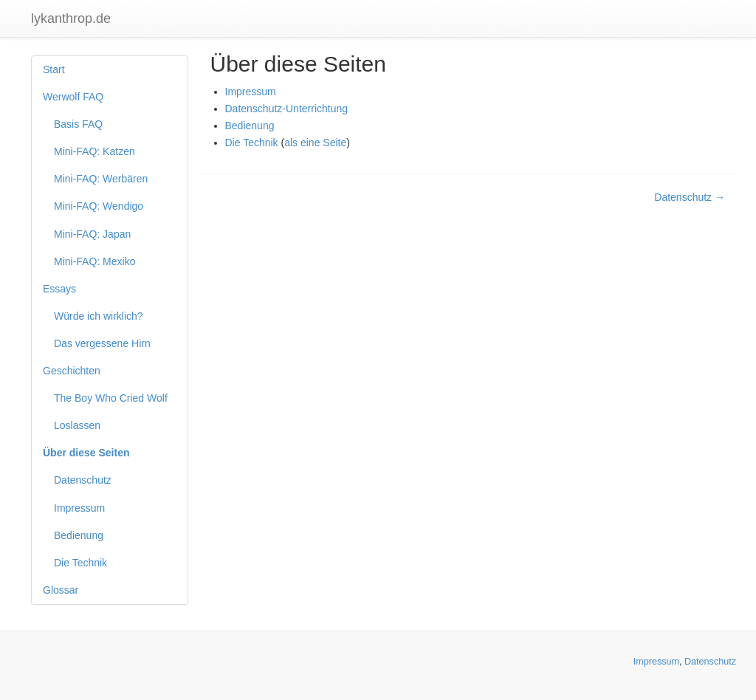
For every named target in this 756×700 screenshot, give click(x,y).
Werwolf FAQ (73, 97)
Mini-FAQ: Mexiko (94, 261)
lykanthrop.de (71, 18)
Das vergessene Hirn (102, 343)
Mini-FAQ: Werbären (101, 179)
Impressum (79, 508)
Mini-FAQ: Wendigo (99, 206)
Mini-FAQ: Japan (92, 234)
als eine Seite (315, 143)
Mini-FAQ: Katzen (94, 151)
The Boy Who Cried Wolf (111, 398)
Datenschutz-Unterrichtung (287, 109)
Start (54, 69)
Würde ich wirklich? (99, 316)
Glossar (61, 590)
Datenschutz (83, 480)
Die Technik (80, 563)
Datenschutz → (690, 197)
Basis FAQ (78, 124)
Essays (59, 289)
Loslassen (77, 425)
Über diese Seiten (86, 453)
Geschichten (72, 371)
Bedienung (79, 535)
